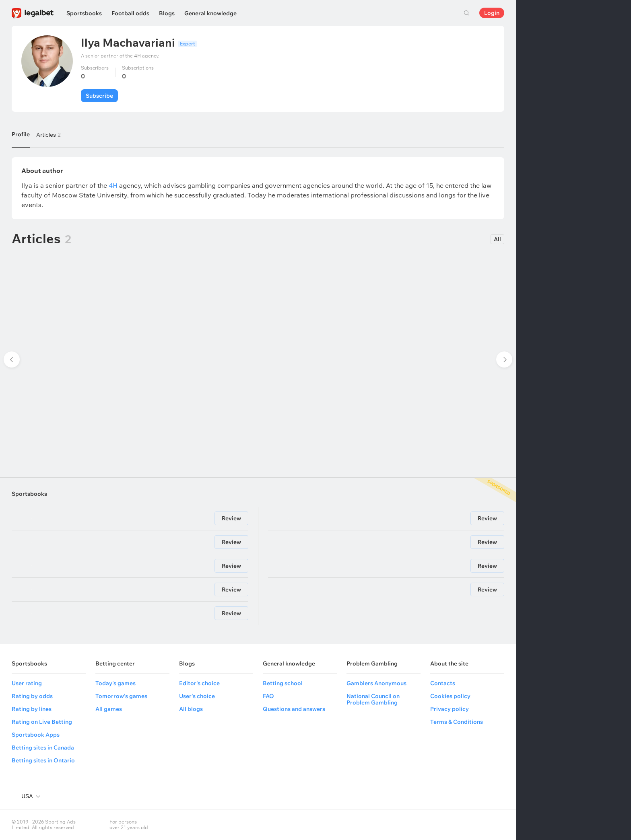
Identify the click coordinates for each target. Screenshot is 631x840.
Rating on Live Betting (42, 722)
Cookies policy (450, 696)
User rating (27, 683)
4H (113, 185)
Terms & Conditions (457, 722)
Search (466, 13)
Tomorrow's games (121, 696)
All (497, 239)
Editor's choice (199, 683)
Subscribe (99, 96)
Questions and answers (294, 709)
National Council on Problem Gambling (373, 699)
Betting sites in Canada (43, 748)
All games (109, 709)
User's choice (197, 696)
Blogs (167, 13)
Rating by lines (32, 709)
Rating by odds (32, 696)
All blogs (191, 709)
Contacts (443, 683)
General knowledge (210, 13)
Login (492, 13)
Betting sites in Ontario (43, 760)
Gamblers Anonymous (376, 683)
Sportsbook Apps (36, 735)
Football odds (130, 13)
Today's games (115, 683)
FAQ (268, 696)
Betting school (283, 683)
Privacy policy (450, 709)
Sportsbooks (84, 13)
